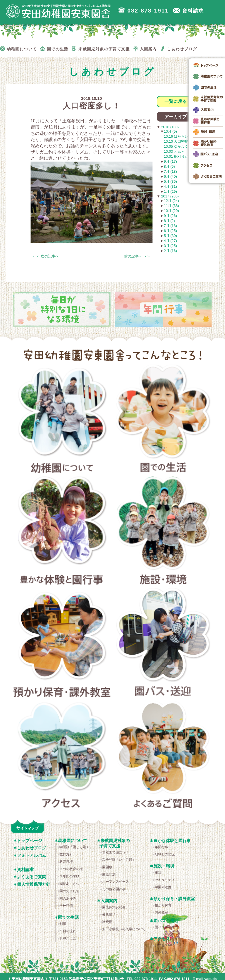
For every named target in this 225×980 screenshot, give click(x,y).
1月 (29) (170, 191)
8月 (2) (169, 221)
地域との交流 (165, 854)
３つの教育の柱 (71, 869)
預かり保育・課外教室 (62, 644)
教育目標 (66, 862)
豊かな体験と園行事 (62, 532)
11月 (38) (171, 206)
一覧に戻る (176, 101)
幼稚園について (62, 420)
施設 (158, 872)
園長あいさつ (69, 884)
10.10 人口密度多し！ (182, 141)
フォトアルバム (32, 855)
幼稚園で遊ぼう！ (116, 852)
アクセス (62, 756)
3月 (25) (170, 246)
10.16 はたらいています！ (185, 136)
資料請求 (25, 869)
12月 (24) (171, 201)
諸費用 (107, 922)
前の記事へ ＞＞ (137, 256)
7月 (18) (170, 171)
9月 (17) (170, 161)
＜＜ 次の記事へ (46, 256)
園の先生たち (69, 891)
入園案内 (109, 901)
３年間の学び (69, 876)
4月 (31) (170, 186)
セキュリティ (165, 880)
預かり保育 (163, 905)
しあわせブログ (32, 848)
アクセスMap (165, 945)
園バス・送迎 (163, 644)
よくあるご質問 (163, 756)
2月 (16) (170, 251)
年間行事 (161, 847)
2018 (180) (170, 127)
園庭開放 (109, 874)
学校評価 (66, 906)
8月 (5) (169, 166)
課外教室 (161, 912)
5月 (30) (170, 236)
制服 (63, 924)
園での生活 (163, 420)
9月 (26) (170, 216)
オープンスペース (116, 882)
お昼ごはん (68, 939)
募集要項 (109, 914)
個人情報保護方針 (34, 884)
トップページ (29, 841)
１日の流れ (68, 931)
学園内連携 (163, 887)
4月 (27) (170, 241)
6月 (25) (170, 231)
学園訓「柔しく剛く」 (76, 847)
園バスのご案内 (166, 927)
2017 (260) (170, 196)
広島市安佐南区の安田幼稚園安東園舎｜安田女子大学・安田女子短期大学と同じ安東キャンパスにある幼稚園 (58, 11)
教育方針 (66, 854)
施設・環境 (163, 532)
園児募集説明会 (114, 907)
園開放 (107, 867)
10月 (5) (170, 131)
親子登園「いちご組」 (119, 860)
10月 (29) (171, 211)
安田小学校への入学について (124, 929)
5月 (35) (170, 181)
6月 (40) (170, 176)
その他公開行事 (114, 889)
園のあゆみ (68, 899)
